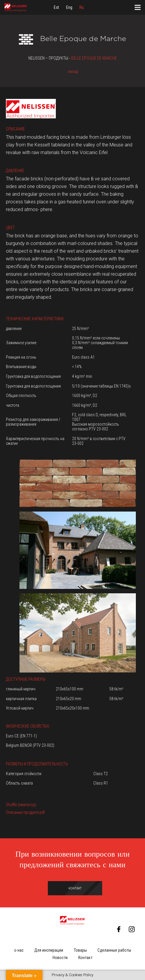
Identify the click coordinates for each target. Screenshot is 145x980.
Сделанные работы (114, 950)
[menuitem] (56, 7)
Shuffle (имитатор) (21, 805)
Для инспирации (49, 950)
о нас (19, 950)
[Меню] (138, 7)
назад (73, 71)
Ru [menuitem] (82, 7)
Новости (60, 958)
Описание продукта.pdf (25, 812)
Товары (80, 950)
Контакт (85, 958)
